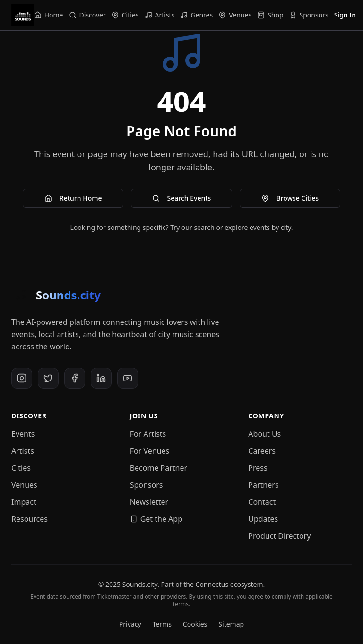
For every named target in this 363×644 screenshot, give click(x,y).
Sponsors (147, 485)
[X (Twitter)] (48, 378)
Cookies (195, 624)
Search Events (182, 198)
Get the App (156, 519)
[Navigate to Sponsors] (309, 15)
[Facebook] (75, 378)
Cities (21, 468)
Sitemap (231, 624)
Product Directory (279, 536)
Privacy (130, 624)
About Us (264, 434)
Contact (262, 502)
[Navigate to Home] (49, 15)
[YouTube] (128, 378)
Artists (23, 451)
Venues (24, 485)
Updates (263, 519)
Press (258, 468)
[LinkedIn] (101, 378)
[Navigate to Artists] (160, 15)
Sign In (345, 15)
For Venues (150, 451)
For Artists (148, 434)
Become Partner (159, 468)
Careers (262, 451)
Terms (162, 624)
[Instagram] (22, 378)
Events (23, 434)
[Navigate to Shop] (270, 15)
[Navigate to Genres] (196, 15)
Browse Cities (290, 198)
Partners (263, 485)
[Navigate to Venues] (235, 15)
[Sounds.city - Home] (23, 15)
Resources (30, 519)
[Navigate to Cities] (125, 15)
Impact (24, 502)
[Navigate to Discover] (87, 15)
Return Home (73, 198)
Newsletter (149, 502)
